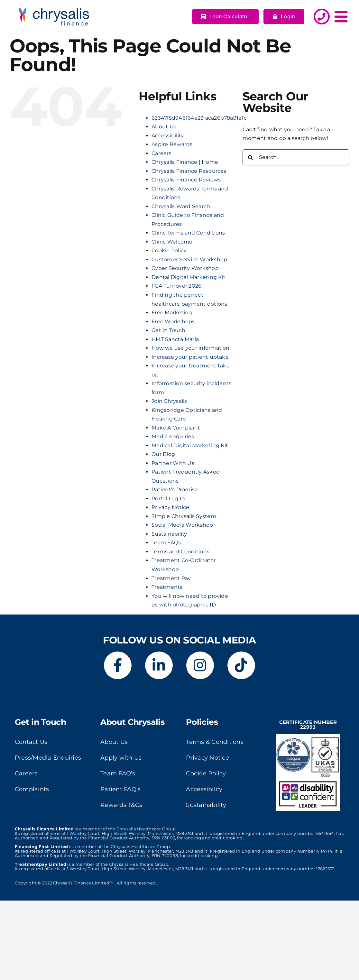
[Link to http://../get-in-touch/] (322, 17)
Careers (161, 153)
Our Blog (163, 454)
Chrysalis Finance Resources (189, 171)
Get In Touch (168, 330)
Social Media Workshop (182, 525)
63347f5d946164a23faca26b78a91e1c (199, 118)
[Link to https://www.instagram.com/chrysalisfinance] (200, 665)
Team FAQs (166, 543)
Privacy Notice (170, 507)
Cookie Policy (169, 250)
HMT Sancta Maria (175, 339)
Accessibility (168, 136)
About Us (164, 127)
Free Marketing (172, 313)
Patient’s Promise (175, 490)
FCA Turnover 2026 (176, 286)
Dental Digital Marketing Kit (189, 277)
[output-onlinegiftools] (51, 6)
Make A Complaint (176, 428)
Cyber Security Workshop (185, 268)
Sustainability (169, 534)
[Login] (284, 17)
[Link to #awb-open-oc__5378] (341, 17)
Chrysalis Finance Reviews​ (186, 180)
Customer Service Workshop (189, 259)
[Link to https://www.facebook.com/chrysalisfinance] (118, 665)
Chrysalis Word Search (181, 206)
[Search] (251, 157)
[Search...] (296, 157)
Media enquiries (173, 436)
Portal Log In (168, 499)
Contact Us (31, 742)
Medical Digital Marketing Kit (190, 445)
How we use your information (190, 348)
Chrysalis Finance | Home (185, 162)
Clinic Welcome (172, 242)
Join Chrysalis (169, 401)
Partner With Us (173, 463)
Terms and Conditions (180, 552)
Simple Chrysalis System (184, 516)
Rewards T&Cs (121, 805)
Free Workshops (173, 322)
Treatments (167, 587)
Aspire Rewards (172, 144)
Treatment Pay (171, 578)
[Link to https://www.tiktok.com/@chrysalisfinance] (241, 665)
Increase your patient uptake (190, 357)
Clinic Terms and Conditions (188, 233)
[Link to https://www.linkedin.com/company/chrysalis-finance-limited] (159, 665)
